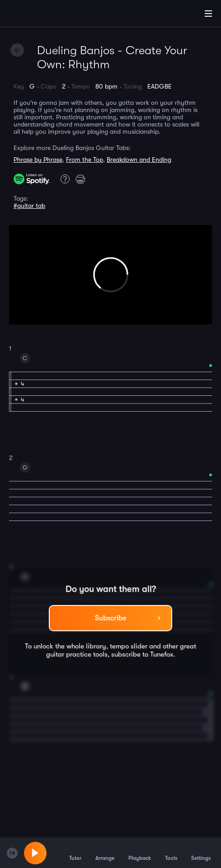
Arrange (105, 853)
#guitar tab (29, 206)
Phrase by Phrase (38, 160)
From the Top (85, 160)
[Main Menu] (208, 14)
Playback (140, 853)
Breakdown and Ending (139, 160)
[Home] (36, 15)
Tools (171, 853)
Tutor (75, 853)
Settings (201, 853)
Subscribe (110, 618)
